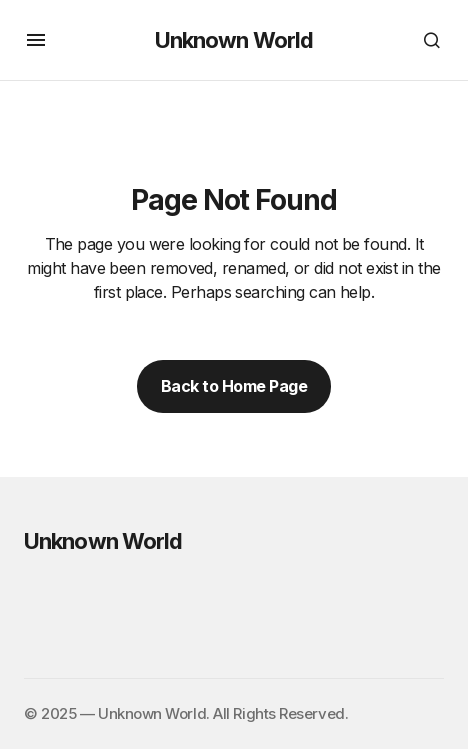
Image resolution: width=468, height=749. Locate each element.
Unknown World (234, 40)
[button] (36, 40)
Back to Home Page (234, 386)
